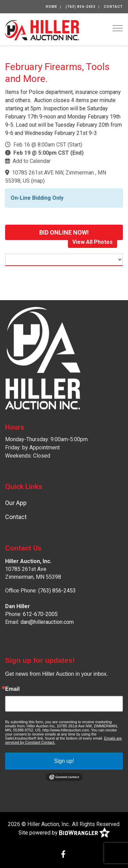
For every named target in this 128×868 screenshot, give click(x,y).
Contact (113, 7)
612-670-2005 (40, 614)
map (38, 181)
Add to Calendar (32, 161)
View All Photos (93, 242)
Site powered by (64, 833)
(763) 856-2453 (81, 7)
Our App (16, 503)
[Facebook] (63, 855)
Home (52, 7)
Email (12, 689)
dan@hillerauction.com (47, 622)
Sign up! (64, 761)
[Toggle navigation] (118, 28)
